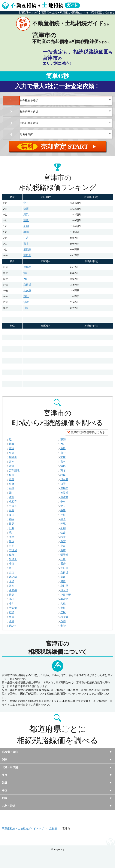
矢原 (12, 453)
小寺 (12, 564)
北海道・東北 (10, 752)
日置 (63, 484)
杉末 (63, 537)
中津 (63, 510)
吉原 (26, 220)
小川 (12, 604)
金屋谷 (13, 590)
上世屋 (64, 586)
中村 (63, 502)
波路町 (64, 493)
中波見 (13, 506)
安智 (63, 626)
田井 (12, 528)
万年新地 (14, 471)
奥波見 (64, 599)
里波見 (13, 559)
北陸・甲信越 (10, 767)
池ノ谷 (13, 626)
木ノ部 (13, 577)
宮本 (26, 244)
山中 (63, 453)
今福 (12, 621)
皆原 (12, 595)
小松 (63, 559)
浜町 (26, 273)
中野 (12, 510)
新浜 (26, 215)
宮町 (12, 466)
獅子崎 (64, 555)
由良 (63, 448)
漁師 (12, 444)
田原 (12, 524)
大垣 (63, 608)
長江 (12, 515)
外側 (26, 226)
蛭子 (12, 612)
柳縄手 (27, 250)
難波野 (64, 497)
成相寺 (13, 502)
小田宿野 (66, 595)
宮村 (63, 462)
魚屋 (26, 209)
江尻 (63, 612)
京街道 (27, 285)
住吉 (26, 238)
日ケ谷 (64, 479)
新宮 (63, 541)
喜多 (63, 577)
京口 (12, 573)
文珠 (63, 457)
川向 (26, 308)
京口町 (27, 255)
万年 (63, 471)
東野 (12, 484)
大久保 (27, 290)
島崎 (63, 550)
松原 (12, 475)
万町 (26, 279)
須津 (26, 302)
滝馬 (63, 524)
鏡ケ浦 (64, 590)
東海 (5, 775)
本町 (26, 296)
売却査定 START (57, 147)
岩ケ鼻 (64, 617)
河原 (63, 581)
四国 (5, 798)
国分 (63, 564)
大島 (63, 604)
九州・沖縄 (9, 806)
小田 (12, 599)
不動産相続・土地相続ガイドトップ (23, 829)
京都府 (53, 829)
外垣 (63, 515)
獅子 (63, 519)
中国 (5, 790)
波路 (12, 497)
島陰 (12, 555)
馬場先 (27, 267)
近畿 (5, 783)
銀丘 (12, 568)
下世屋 (13, 550)
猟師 (26, 232)
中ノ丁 (27, 203)
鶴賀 (12, 519)
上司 (63, 546)
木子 (12, 581)
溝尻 (63, 466)
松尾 (63, 475)
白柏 (12, 546)
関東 (5, 760)
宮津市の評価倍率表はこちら (88, 432)
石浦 (63, 621)
